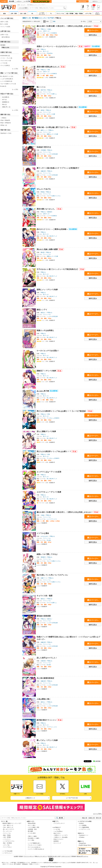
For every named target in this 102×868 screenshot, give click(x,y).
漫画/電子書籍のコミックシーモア (12, 823)
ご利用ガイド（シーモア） (61, 835)
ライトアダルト (97, 14)
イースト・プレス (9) (6, 58)
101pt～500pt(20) (5, 120)
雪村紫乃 (43, 557)
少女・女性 (23, 14)
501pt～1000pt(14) (6, 123)
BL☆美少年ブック (52, 236)
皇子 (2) (4, 100)
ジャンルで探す (23, 8)
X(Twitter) (82, 837)
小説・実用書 (70, 14)
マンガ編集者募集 (84, 827)
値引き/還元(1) (6, 37)
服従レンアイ (42, 310)
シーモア (4, 1)
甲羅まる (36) (5, 48)
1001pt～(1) (4, 125)
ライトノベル (60, 14)
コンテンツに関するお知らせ (36, 849)
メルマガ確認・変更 (34, 827)
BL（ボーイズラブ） (9, 829)
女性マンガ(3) (4, 22)
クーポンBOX (32, 833)
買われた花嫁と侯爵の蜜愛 (47, 249)
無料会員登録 (82, 1)
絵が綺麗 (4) (6, 97)
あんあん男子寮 (43, 391)
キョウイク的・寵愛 (45, 596)
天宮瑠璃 (43, 150)
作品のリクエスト (59, 839)
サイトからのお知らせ (34, 847)
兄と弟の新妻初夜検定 (45, 678)
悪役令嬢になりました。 (47, 209)
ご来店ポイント (30, 798)
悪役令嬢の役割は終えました (48, 67)
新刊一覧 (98, 818)
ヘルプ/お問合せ (58, 831)
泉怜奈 (43, 110)
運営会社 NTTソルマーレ (82, 856)
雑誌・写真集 (79, 14)
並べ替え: (84, 21)
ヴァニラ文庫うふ (52, 94)
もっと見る (15, 69)
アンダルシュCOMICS (53, 418)
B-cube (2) (3, 86)
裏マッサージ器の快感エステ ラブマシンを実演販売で (58, 168)
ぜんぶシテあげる (44, 189)
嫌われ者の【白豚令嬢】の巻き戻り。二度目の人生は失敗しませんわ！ (65, 26)
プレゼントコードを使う (35, 845)
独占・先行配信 (8, 843)
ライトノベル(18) (5, 27)
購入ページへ (93, 30)
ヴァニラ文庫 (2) (5, 65)
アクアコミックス (52, 727)
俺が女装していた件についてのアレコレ (52, 575)
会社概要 (16, 856)
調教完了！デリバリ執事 (47, 371)
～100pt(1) (3, 118)
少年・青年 (14, 14)
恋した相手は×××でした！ (47, 658)
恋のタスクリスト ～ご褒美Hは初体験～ (53, 229)
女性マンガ (46, 31)
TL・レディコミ (8, 831)
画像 (53, 21)
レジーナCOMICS (52, 33)
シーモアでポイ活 (72, 798)
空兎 (49, 414)
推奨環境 (56, 841)
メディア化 (88, 14)
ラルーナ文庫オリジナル (54, 196)
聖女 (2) (4, 104)
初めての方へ (57, 833)
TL (51, 14)
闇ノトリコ (41, 87)
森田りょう (44, 130)
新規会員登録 (32, 823)
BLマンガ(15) (4, 24)
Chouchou (50, 53)
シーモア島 (27, 1)
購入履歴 (30, 831)
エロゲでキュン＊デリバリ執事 (49, 492)
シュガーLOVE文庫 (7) (7, 79)
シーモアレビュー (7, 853)
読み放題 (12, 1)
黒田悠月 (50, 212)
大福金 (49, 29)
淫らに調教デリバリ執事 (46, 431)
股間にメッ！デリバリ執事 (47, 290)
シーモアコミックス (42, 14)
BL (32, 14)
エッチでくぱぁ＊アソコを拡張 (49, 472)
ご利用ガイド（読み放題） (61, 837)
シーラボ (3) (4, 63)
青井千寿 (43, 90)
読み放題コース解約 (34, 838)
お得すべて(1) (4, 35)
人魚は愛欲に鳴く (44, 699)
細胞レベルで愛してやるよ (47, 554)
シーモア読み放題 (7, 851)
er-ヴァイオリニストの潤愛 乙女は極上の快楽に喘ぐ (58, 107)
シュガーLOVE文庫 (52, 154)
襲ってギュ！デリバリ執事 (47, 740)
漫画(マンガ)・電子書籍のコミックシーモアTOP (38, 18)
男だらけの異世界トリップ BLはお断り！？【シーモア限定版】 (62, 411)
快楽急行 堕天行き (44, 147)
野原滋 (43, 192)
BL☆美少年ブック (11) (7, 76)
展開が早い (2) (6, 107)
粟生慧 (43, 252)
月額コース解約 (32, 836)
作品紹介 (81, 823)
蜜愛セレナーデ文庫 (52, 134)
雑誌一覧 (85, 818)
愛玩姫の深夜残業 (44, 616)
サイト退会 (31, 840)
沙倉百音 (43, 661)
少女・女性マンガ (8, 827)
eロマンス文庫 (51, 114)
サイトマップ (57, 843)
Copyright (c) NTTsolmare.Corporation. (51, 867)
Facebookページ (84, 835)
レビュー (19, 1)
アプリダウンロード (59, 823)
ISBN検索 (74, 856)
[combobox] (48, 8)
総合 (5, 14)
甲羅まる (43, 29)
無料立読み (93, 35)
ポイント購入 (32, 825)
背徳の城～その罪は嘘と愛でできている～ (54, 127)
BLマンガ (46, 51)
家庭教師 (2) (6, 102)
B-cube (49, 540)
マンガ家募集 (83, 825)
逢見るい (43, 313)
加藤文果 (43, 171)
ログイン (95, 1)
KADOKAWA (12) (5, 56)
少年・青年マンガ (8, 825)
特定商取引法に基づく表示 (54, 856)
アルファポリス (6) (6, 61)
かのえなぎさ (44, 536)
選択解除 (3, 45)
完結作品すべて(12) (6, 133)
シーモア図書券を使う (34, 843)
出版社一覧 (92, 818)
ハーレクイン (7, 839)
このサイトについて (66, 856)
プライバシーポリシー (29, 856)
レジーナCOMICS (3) (6, 81)
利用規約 (21, 856)
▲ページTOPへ (98, 814)
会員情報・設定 (32, 829)
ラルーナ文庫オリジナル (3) (8, 84)
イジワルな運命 (43, 533)
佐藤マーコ (44, 578)
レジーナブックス (52, 519)
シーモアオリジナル (9, 841)
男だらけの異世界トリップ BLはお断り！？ (54, 452)
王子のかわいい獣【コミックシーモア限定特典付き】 (58, 269)
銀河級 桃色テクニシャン (47, 720)
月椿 (49, 70)
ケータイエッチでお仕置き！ (48, 351)
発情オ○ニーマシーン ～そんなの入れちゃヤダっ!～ (57, 46)
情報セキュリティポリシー (41, 856)
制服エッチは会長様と (45, 330)
